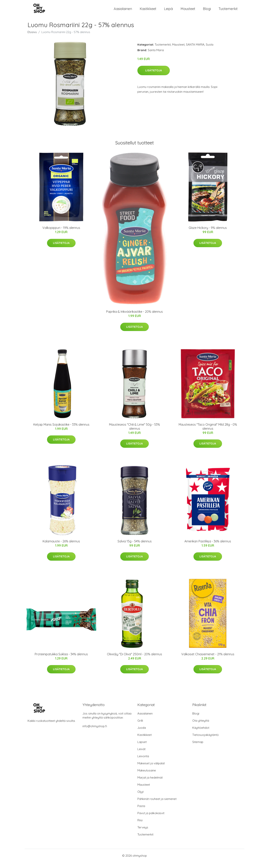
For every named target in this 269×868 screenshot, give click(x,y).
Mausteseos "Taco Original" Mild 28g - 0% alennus (208, 432)
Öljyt (140, 798)
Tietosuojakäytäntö (206, 741)
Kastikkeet (148, 11)
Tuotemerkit (228, 11)
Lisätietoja (154, 76)
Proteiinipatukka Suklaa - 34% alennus (61, 660)
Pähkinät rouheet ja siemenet (157, 805)
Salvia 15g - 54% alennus (135, 547)
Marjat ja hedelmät (150, 783)
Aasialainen (123, 11)
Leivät (141, 755)
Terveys (143, 833)
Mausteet (188, 11)
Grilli (140, 726)
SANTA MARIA (195, 50)
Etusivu (32, 38)
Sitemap (198, 748)
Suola (210, 50)
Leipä (168, 11)
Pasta (141, 812)
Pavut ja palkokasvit (151, 819)
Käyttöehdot (201, 733)
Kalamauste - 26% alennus (61, 547)
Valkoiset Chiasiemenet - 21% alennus (208, 660)
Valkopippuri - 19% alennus (61, 233)
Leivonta (143, 762)
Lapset (142, 748)
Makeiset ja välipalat (151, 769)
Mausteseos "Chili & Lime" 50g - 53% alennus (134, 432)
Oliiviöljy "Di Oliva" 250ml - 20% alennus (134, 660)
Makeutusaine (147, 776)
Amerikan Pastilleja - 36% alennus (208, 547)
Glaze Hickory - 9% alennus (208, 233)
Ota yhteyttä (201, 726)
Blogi (207, 11)
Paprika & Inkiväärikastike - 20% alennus (134, 317)
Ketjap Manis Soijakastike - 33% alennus (61, 430)
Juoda (142, 733)
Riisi (140, 826)
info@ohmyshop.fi (95, 732)
